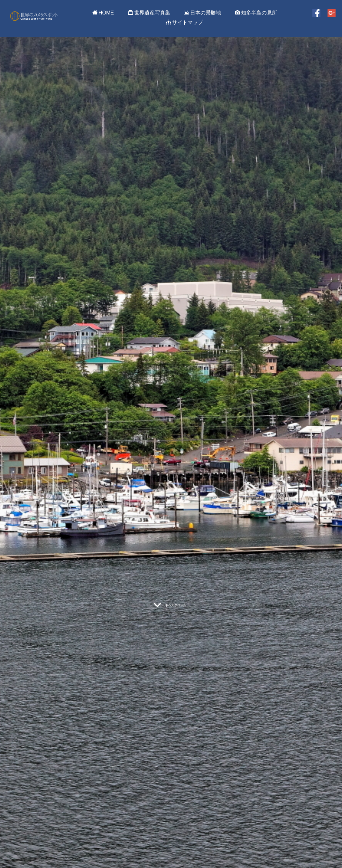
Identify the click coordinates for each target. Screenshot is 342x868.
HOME (103, 13)
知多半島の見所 (256, 13)
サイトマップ (185, 22)
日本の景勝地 (203, 13)
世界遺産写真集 (149, 13)
